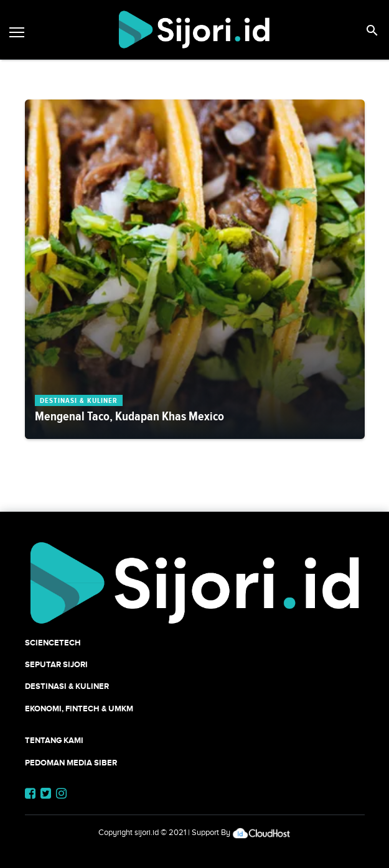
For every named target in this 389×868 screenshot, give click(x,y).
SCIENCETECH (53, 643)
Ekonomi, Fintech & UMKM (79, 709)
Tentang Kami (54, 740)
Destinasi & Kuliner (67, 686)
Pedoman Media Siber (71, 763)
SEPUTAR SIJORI (56, 664)
